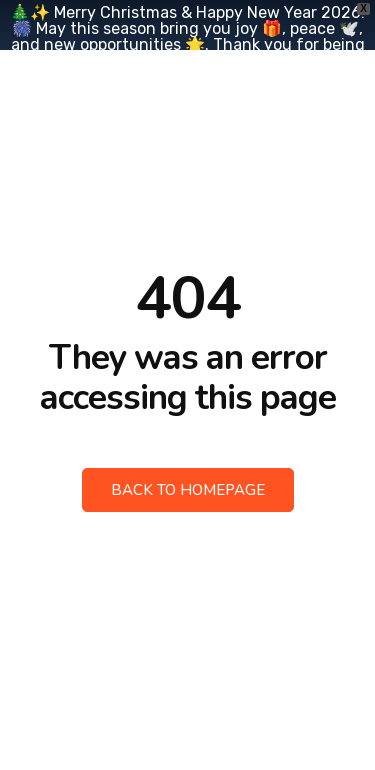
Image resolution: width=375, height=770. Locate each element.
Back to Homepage (188, 490)
